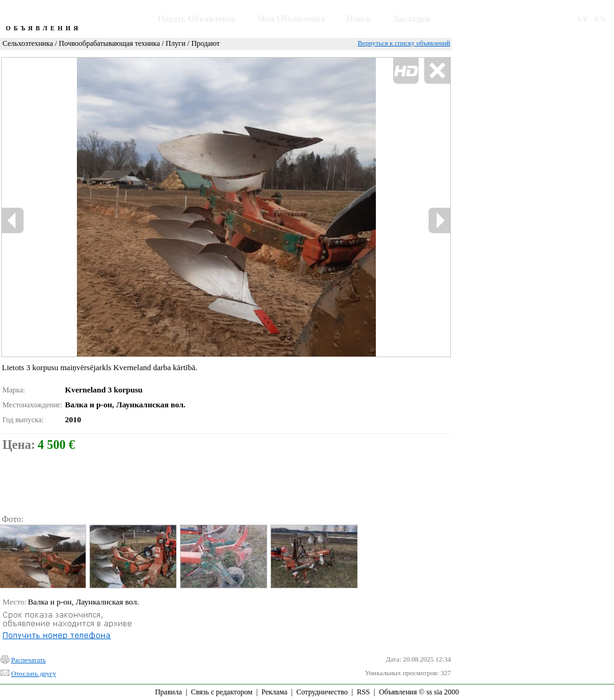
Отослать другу (33, 673)
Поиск (359, 19)
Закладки (412, 19)
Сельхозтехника (28, 43)
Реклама (274, 692)
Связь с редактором (222, 692)
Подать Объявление (197, 19)
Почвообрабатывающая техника (109, 43)
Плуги (176, 43)
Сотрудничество (322, 692)
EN (600, 19)
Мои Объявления (291, 19)
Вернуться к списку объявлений (404, 43)
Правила (168, 692)
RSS (363, 692)
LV (583, 19)
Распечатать (29, 660)
